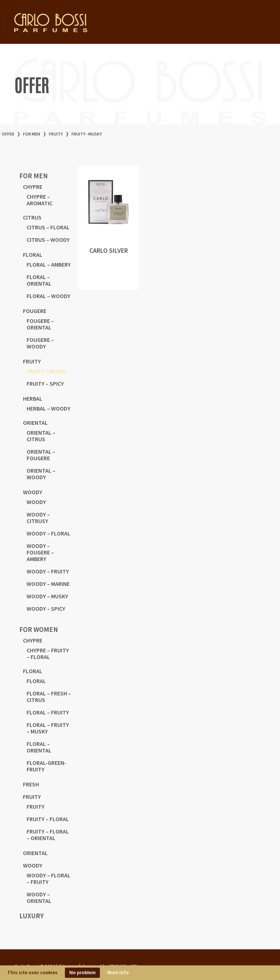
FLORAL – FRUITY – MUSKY (48, 728)
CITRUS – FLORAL (48, 227)
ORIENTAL (35, 423)
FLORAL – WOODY (48, 296)
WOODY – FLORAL (48, 533)
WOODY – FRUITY (48, 571)
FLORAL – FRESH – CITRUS (49, 697)
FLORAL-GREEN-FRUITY (46, 766)
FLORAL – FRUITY (48, 712)
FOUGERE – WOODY (40, 343)
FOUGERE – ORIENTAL (40, 324)
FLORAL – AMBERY (49, 264)
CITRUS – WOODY (48, 240)
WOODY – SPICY (46, 609)
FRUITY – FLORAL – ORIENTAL (48, 835)
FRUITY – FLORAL (48, 819)
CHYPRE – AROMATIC (40, 200)
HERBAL (33, 399)
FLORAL (33, 255)
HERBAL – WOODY (48, 408)
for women (39, 629)
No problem (82, 973)
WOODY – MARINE (48, 584)
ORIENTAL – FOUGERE (41, 455)
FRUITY (56, 134)
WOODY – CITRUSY (38, 518)
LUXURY (32, 916)
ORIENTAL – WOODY (41, 474)
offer (8, 134)
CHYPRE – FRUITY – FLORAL (48, 653)
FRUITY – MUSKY (47, 371)
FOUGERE (35, 311)
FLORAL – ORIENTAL (39, 280)
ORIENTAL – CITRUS (41, 436)
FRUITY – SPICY (45, 384)
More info (118, 972)
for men (32, 134)
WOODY (33, 492)
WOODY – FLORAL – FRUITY (48, 878)
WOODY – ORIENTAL (39, 897)
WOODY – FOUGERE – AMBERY (40, 552)
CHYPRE (33, 187)
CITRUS (32, 217)
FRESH (31, 784)
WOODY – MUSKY (47, 596)
